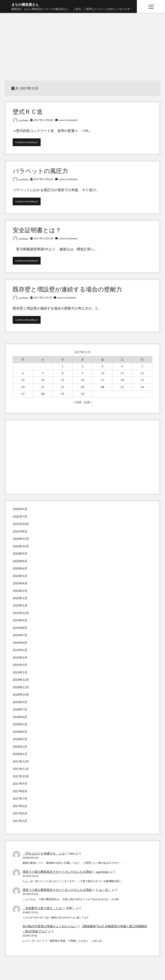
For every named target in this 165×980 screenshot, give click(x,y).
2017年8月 (20, 791)
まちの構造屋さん (25, 4)
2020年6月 (20, 568)
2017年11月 (21, 769)
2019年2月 (20, 665)
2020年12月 (21, 539)
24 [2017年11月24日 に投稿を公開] (102, 387)
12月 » (88, 402)
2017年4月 (20, 813)
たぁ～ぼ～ (104, 890)
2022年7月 (20, 516)
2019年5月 (20, 650)
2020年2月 (20, 598)
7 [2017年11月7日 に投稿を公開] (43, 373)
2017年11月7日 (43, 298)
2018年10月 (21, 694)
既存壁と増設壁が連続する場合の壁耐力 (67, 289)
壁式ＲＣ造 (28, 111)
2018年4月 (20, 732)
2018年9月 (20, 702)
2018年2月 (20, 747)
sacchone (24, 120)
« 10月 (77, 402)
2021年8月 (20, 531)
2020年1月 (20, 605)
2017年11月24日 (43, 179)
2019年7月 (20, 635)
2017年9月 (20, 784)
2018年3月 (20, 739)
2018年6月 (20, 717)
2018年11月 (21, 687)
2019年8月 (20, 628)
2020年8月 (20, 561)
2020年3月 (20, 591)
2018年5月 (20, 724)
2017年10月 (21, 776)
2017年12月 (21, 761)
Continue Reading (27, 143)
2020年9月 (20, 553)
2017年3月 (20, 821)
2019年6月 (20, 643)
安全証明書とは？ (37, 230)
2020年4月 (20, 583)
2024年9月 (20, 509)
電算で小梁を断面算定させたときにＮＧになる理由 (57, 872)
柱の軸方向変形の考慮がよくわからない (50, 926)
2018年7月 (20, 709)
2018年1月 (20, 754)
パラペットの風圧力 (40, 171)
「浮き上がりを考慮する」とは (44, 853)
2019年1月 (20, 672)
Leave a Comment (68, 120)
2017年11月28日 (43, 120)
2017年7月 (20, 798)
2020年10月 (21, 546)
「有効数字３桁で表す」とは (42, 908)
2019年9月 (20, 620)
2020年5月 (20, 576)
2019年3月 (20, 657)
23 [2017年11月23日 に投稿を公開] (82, 387)
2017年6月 (20, 806)
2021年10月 (21, 524)
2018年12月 (21, 680)
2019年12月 (21, 613)
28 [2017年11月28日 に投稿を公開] (43, 394)
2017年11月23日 (43, 238)
